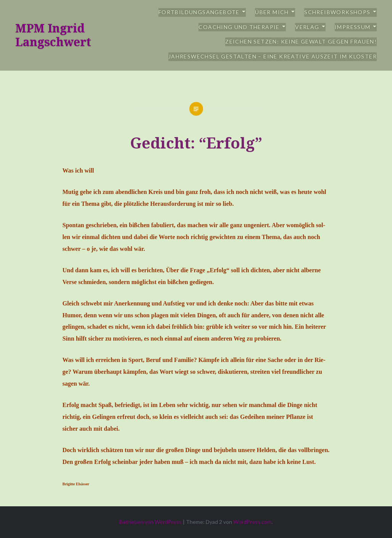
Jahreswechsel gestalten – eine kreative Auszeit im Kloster (273, 56)
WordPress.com (252, 522)
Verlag (307, 27)
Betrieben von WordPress (151, 522)
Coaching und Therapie (239, 27)
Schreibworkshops (337, 12)
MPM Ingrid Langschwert (53, 35)
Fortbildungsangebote (199, 12)
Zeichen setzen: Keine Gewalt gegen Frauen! (301, 41)
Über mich (272, 12)
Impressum (353, 27)
